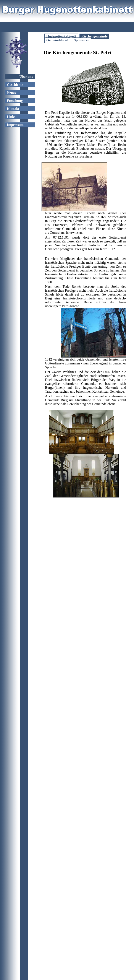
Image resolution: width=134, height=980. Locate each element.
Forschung (15, 101)
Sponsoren (82, 40)
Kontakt (13, 109)
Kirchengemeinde (94, 36)
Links (11, 117)
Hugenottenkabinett (61, 36)
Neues (11, 93)
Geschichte (15, 85)
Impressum (15, 125)
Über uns (26, 77)
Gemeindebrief (57, 40)
